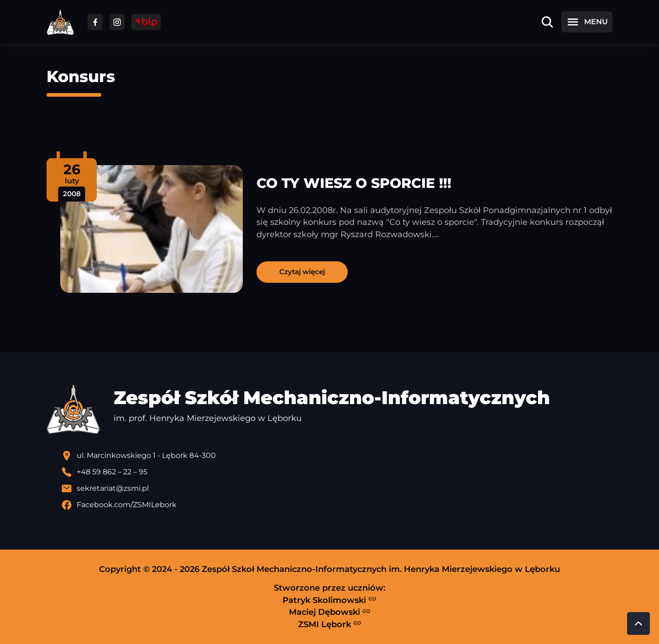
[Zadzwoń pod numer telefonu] (337, 472)
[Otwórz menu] (587, 22)
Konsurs (81, 76)
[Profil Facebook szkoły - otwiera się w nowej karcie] (337, 505)
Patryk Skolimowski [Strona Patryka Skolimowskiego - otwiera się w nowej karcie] (329, 600)
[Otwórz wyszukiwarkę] (547, 22)
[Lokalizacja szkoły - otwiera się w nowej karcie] (337, 456)
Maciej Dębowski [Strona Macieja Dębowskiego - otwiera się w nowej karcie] (330, 612)
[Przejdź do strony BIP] (146, 22)
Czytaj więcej (302, 272)
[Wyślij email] (337, 488)
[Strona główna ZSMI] (60, 22)
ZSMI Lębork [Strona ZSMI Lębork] (330, 624)
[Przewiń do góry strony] (638, 623)
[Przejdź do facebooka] (95, 22)
